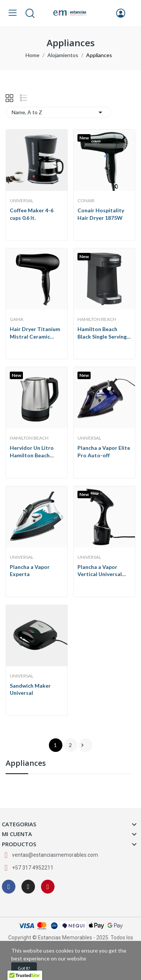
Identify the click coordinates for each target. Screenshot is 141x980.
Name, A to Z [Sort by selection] (58, 112)
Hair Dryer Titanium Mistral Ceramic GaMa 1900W (35, 333)
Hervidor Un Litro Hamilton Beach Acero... (32, 452)
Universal (22, 201)
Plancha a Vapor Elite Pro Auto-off (104, 451)
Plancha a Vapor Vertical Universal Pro (100, 571)
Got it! (24, 968)
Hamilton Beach (97, 319)
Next (82, 745)
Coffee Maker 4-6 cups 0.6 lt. (32, 214)
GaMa (17, 319)
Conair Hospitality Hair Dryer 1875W (101, 214)
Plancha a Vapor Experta (30, 571)
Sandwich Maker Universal (30, 689)
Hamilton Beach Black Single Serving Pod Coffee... (102, 333)
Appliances (26, 764)
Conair (86, 201)
